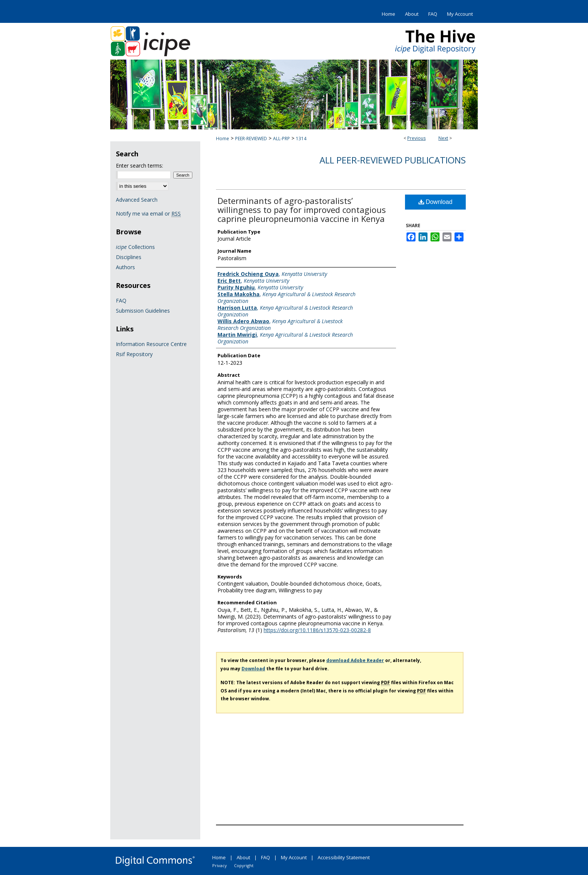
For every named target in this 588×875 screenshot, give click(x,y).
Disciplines (129, 257)
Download (436, 202)
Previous (416, 138)
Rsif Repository (134, 354)
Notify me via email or (148, 214)
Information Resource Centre (151, 344)
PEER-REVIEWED (251, 139)
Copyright (244, 865)
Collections (135, 247)
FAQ (121, 300)
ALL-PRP (281, 139)
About (243, 857)
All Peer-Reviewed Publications (393, 160)
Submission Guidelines (143, 311)
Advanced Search (137, 200)
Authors (125, 267)
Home (223, 139)
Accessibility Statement (344, 857)
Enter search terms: (139, 166)
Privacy (220, 865)
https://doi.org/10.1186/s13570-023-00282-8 (317, 630)
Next (443, 138)
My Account (294, 857)
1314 (301, 139)
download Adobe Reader (355, 660)
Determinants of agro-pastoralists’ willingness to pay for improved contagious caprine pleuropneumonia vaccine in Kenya (302, 210)
